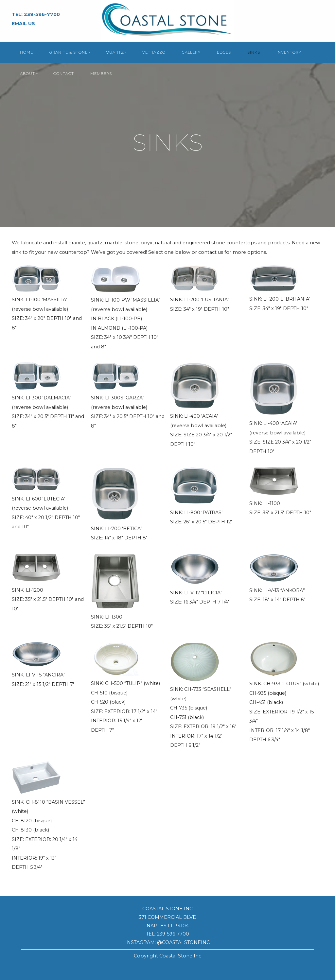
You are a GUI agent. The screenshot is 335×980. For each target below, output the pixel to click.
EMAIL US (23, 24)
